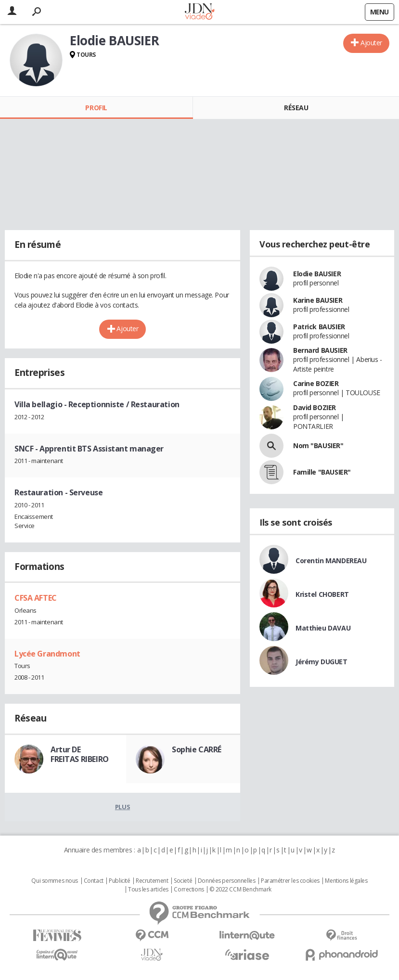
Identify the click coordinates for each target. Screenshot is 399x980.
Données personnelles (227, 881)
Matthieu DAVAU (323, 628)
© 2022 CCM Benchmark (240, 890)
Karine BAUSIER (318, 300)
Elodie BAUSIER (317, 274)
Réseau (296, 108)
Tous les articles (148, 890)
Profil (96, 108)
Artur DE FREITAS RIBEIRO (80, 754)
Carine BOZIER (316, 383)
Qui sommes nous (55, 881)
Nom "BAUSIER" (318, 445)
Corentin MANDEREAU (331, 561)
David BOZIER (315, 407)
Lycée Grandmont (47, 654)
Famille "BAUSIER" (322, 472)
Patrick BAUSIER (319, 327)
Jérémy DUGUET (322, 662)
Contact (94, 881)
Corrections (189, 890)
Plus (122, 807)
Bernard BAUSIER (320, 350)
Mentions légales (346, 881)
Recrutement (152, 881)
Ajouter (371, 43)
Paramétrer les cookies (290, 881)
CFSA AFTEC (36, 598)
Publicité (119, 881)
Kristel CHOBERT (322, 594)
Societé (183, 881)
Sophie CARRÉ (197, 749)
